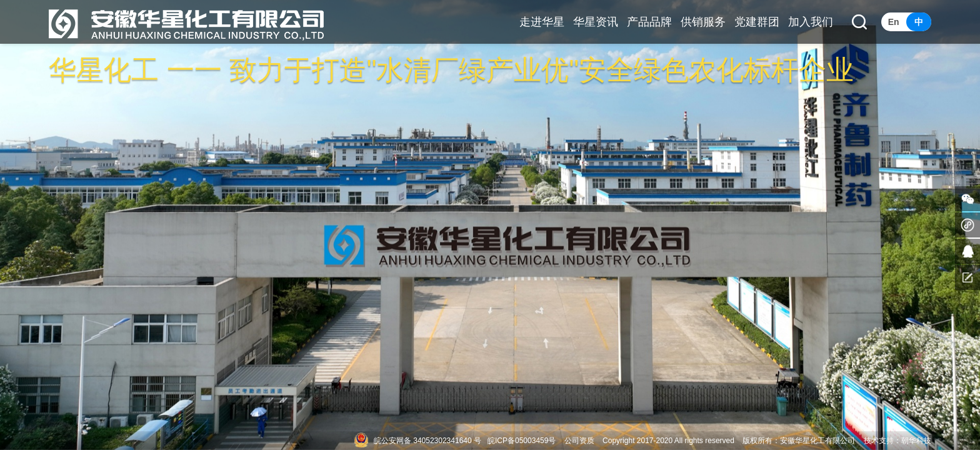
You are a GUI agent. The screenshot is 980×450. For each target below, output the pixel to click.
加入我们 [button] (811, 22)
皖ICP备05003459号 (522, 441)
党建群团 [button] (757, 22)
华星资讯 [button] (596, 22)
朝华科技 (916, 441)
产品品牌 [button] (649, 22)
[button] (859, 22)
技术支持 (879, 441)
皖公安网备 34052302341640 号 (427, 441)
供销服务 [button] (703, 22)
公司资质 (579, 441)
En (894, 22)
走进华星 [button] (542, 22)
